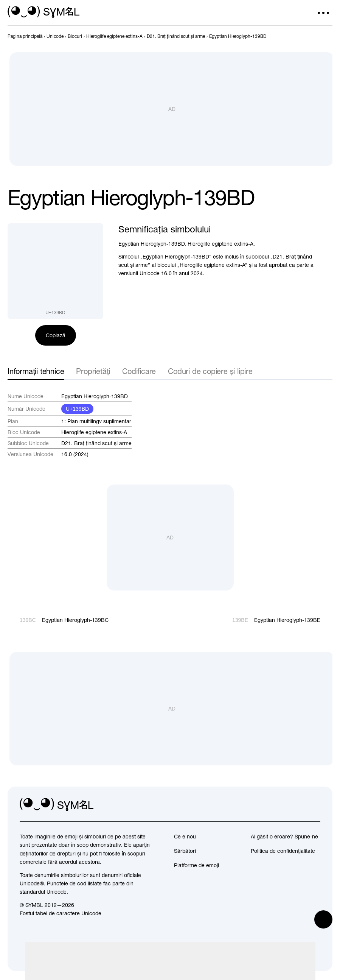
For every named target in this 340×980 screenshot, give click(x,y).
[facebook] (314, 805)
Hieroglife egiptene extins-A (94, 432)
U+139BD (77, 409)
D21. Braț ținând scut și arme (96, 443)
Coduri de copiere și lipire (210, 371)
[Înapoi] (314, 36)
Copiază (56, 335)
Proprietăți (93, 371)
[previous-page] (25, 36)
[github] (298, 805)
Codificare (139, 371)
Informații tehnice (36, 371)
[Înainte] (328, 36)
